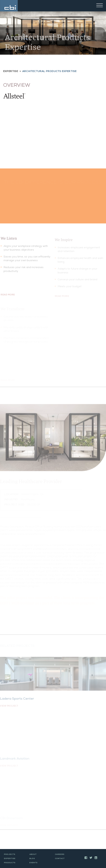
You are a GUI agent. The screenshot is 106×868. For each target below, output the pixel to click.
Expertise (11, 72)
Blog (32, 859)
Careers (60, 854)
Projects (10, 854)
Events (34, 863)
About (33, 854)
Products (10, 863)
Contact (60, 859)
